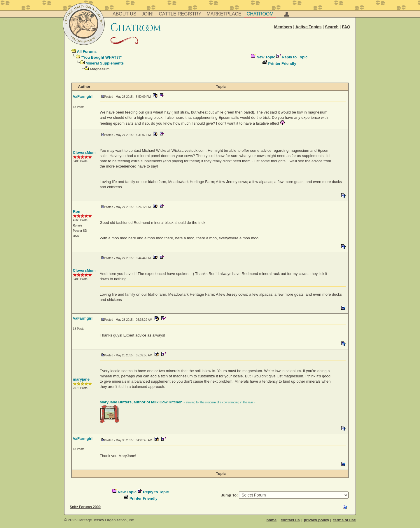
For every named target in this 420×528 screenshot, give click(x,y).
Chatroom (260, 14)
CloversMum (84, 153)
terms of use (345, 520)
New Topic (266, 57)
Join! (148, 14)
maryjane (81, 379)
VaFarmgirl (83, 96)
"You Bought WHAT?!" (101, 57)
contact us (290, 520)
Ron (77, 211)
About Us (125, 14)
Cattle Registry (180, 14)
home (272, 520)
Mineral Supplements (105, 63)
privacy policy (317, 520)
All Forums (87, 52)
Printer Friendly (282, 63)
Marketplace (224, 14)
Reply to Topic (295, 57)
